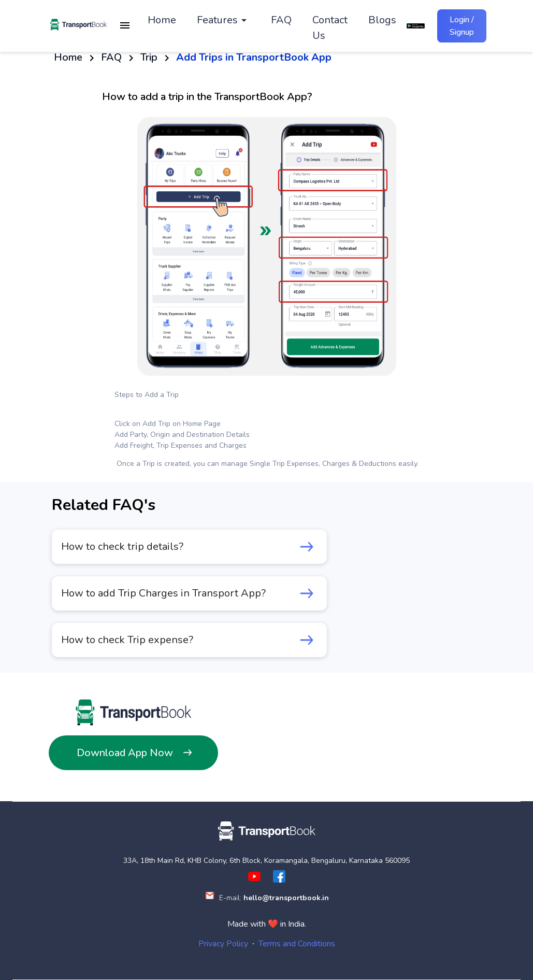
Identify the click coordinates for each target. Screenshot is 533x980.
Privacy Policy (223, 944)
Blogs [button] (382, 22)
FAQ (111, 57)
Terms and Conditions (297, 944)
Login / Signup (462, 26)
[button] (224, 22)
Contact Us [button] (330, 30)
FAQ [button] (281, 22)
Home (68, 57)
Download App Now (133, 753)
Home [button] (162, 22)
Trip (148, 57)
